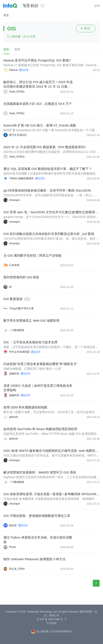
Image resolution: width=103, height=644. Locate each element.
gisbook (13, 417)
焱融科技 (14, 374)
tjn (10, 287)
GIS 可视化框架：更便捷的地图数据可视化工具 (37, 516)
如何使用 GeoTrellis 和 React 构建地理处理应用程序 (40, 429)
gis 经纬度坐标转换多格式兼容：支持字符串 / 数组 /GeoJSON (47, 190)
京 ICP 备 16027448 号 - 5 (51, 619)
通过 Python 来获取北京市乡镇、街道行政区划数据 (38, 540)
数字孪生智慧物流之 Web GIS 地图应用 (31, 321)
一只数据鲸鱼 (17, 330)
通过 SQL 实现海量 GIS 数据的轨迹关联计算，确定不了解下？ (48, 169)
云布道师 (14, 265)
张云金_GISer (17, 569)
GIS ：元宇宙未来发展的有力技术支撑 (30, 342)
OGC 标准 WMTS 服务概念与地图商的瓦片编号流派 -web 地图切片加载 (51, 451)
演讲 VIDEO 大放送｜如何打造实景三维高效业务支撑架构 (38, 388)
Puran (13, 547)
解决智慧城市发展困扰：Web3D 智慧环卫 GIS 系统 (40, 472)
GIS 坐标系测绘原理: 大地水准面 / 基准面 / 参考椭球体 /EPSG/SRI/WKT (51, 494)
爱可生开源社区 (18, 135)
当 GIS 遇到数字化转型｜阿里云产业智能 (32, 255)
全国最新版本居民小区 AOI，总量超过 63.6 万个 (38, 104)
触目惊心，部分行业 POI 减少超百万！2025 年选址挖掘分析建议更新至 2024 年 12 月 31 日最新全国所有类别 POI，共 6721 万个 (38, 84)
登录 (97, 6)
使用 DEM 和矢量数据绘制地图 (25, 407)
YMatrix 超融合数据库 (21, 178)
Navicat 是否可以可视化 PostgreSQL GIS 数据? (37, 60)
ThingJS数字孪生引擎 (21, 308)
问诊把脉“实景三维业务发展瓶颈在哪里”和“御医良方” (40, 364)
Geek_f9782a (17, 92)
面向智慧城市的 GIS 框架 (21, 277)
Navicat (13, 70)
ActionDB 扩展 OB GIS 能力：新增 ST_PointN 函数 (40, 125)
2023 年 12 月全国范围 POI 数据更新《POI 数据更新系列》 (45, 147)
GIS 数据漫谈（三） (18, 299)
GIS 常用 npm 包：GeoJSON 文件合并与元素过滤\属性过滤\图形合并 (51, 212)
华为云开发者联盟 (19, 352)
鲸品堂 (13, 525)
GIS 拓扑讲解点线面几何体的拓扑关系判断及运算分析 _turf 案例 (49, 234)
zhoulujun (15, 200)
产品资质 (51, 623)
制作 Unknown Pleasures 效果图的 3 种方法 (34, 559)
